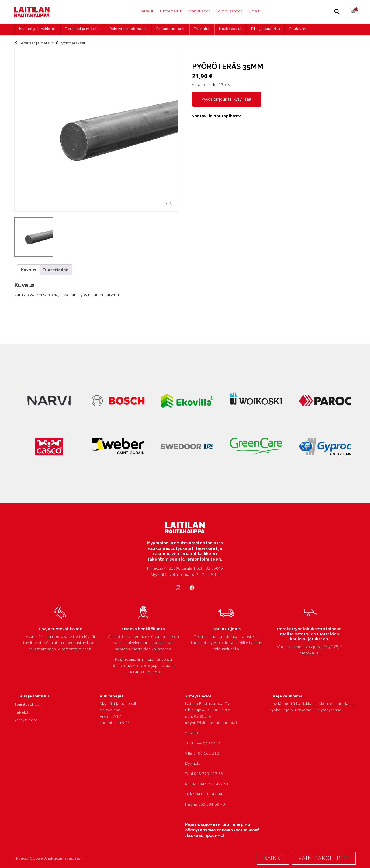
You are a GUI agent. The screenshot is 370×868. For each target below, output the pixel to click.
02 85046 (203, 716)
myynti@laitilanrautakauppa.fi (212, 722)
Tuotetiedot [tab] (55, 270)
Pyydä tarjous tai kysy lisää (226, 99)
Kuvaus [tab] (28, 270)
